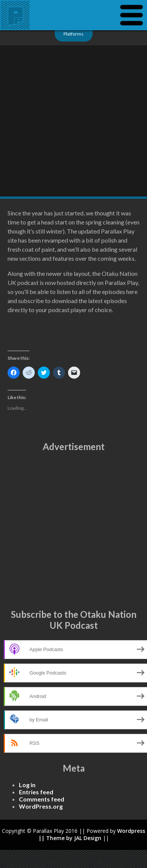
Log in (27, 785)
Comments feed (42, 799)
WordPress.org (41, 806)
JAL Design (88, 838)
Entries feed (36, 792)
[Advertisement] (71, 530)
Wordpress (131, 831)
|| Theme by (56, 838)
